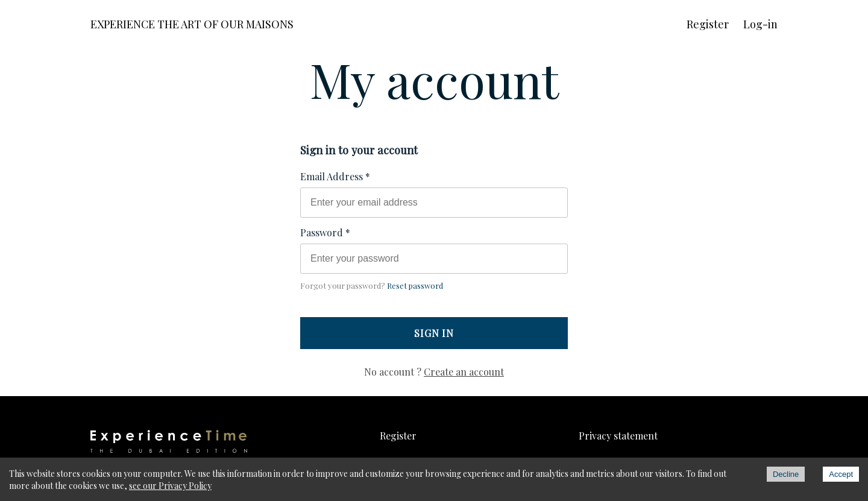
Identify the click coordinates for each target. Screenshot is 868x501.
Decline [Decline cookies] (786, 474)
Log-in (760, 24)
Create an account (464, 372)
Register (708, 24)
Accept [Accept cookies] (841, 474)
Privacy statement (618, 436)
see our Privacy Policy (170, 486)
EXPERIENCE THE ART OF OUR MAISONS (192, 24)
